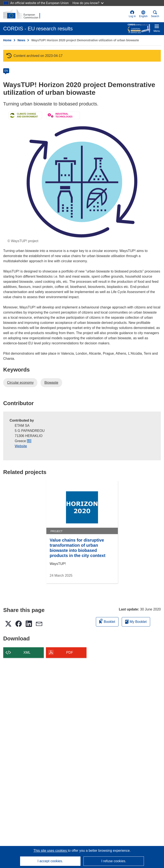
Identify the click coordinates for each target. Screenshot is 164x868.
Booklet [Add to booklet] (107, 621)
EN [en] (6, 71)
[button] (143, 14)
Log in (132, 14)
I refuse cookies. (114, 861)
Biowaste (51, 383)
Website (21, 446)
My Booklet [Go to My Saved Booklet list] (136, 622)
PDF (70, 652)
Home (7, 40)
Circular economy (20, 383)
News (21, 40)
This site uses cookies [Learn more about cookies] (51, 851)
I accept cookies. (50, 861)
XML (27, 652)
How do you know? (88, 3)
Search (155, 14)
